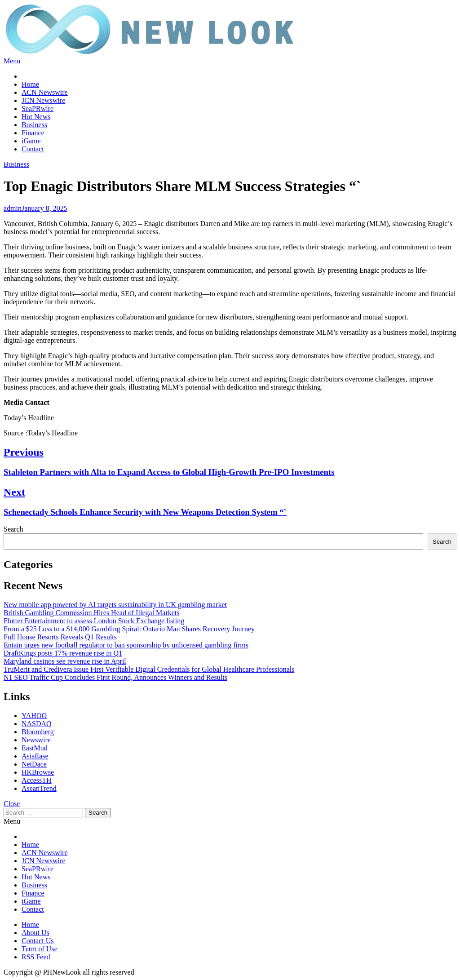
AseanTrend (39, 788)
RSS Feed (36, 957)
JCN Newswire (43, 100)
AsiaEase (35, 756)
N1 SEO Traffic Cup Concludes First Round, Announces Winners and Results (115, 677)
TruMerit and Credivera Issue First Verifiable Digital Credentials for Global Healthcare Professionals (149, 669)
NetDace (34, 764)
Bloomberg (38, 732)
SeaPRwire (38, 109)
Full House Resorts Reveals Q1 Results (60, 637)
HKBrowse (38, 772)
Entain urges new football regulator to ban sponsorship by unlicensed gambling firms (126, 645)
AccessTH (37, 780)
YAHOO (34, 716)
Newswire (36, 740)
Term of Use (40, 949)
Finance (33, 133)
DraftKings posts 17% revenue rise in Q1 (63, 653)
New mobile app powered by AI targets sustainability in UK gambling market (115, 605)
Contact (33, 149)
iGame (31, 141)
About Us (35, 933)
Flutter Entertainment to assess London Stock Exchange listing (94, 621)
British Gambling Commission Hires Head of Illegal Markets (92, 613)
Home (30, 84)
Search (13, 529)
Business (34, 125)
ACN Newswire (45, 92)
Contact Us (38, 941)
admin (13, 208)
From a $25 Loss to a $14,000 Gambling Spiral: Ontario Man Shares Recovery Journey (129, 629)
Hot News (36, 117)
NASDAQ (37, 724)
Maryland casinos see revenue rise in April (65, 661)
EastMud (35, 748)
